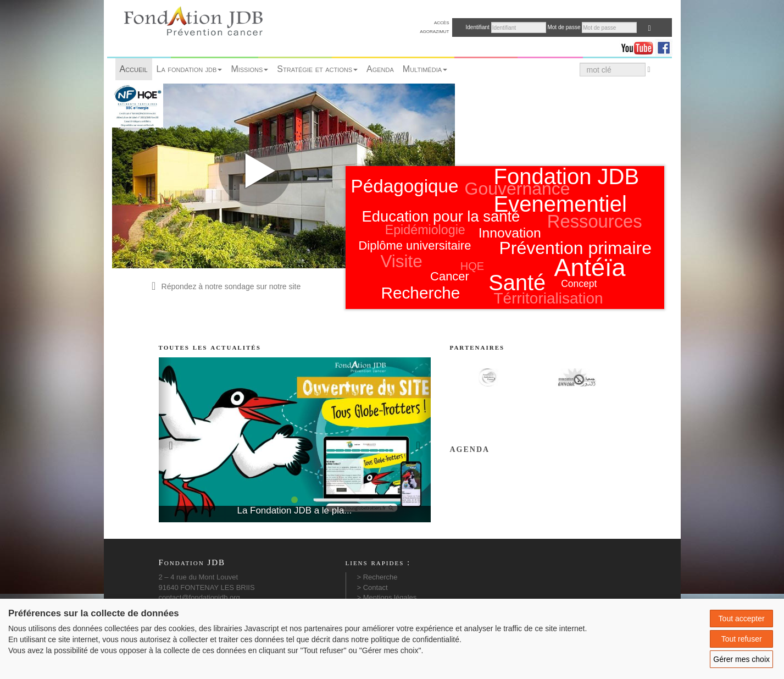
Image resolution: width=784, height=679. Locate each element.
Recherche (420, 293)
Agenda (380, 69)
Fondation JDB (567, 176)
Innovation (510, 233)
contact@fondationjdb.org (199, 597)
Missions (249, 69)
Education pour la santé (441, 216)
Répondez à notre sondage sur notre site (225, 286)
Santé (517, 283)
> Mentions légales (387, 597)
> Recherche (377, 577)
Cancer (450, 276)
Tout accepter (742, 619)
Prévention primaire (576, 248)
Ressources (595, 221)
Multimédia (425, 69)
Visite (401, 261)
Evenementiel (560, 204)
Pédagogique (405, 186)
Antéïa (590, 267)
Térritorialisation (549, 298)
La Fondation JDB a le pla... (295, 510)
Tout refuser (742, 639)
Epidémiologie (425, 230)
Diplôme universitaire (415, 245)
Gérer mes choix (741, 659)
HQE (472, 266)
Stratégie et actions (317, 69)
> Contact (372, 587)
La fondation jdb (190, 69)
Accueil (134, 69)
